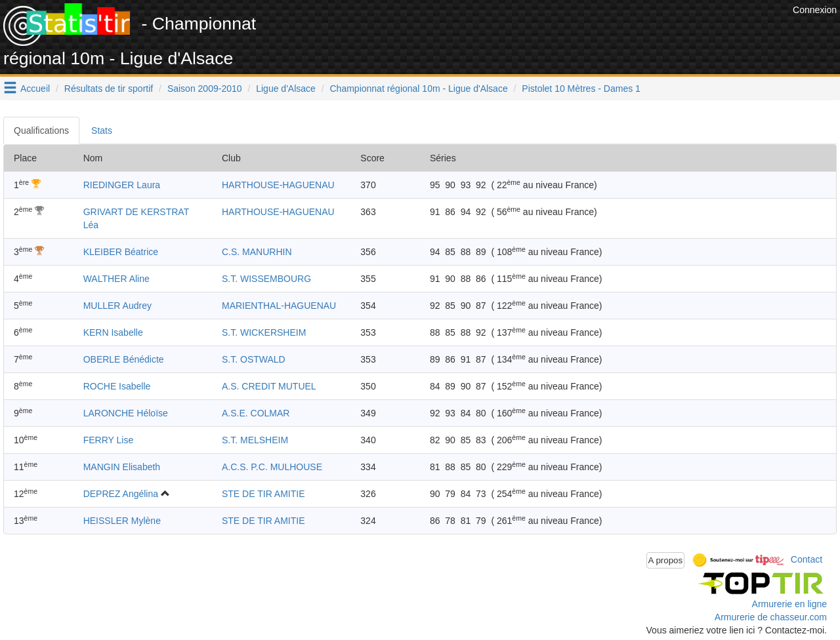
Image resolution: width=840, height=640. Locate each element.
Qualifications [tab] (41, 130)
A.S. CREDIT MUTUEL (269, 386)
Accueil (35, 89)
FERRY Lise (109, 440)
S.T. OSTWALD (254, 359)
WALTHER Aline (116, 279)
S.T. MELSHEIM (255, 440)
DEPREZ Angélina (121, 494)
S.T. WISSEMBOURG (266, 279)
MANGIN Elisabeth (122, 467)
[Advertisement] (551, 33)
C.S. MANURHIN (257, 252)
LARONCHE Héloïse (126, 413)
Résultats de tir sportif (109, 89)
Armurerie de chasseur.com (771, 617)
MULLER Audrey (117, 306)
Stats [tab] (102, 130)
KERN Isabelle (113, 332)
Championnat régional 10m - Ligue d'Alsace (419, 89)
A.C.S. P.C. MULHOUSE (272, 467)
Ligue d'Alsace (286, 89)
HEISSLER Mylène (122, 521)
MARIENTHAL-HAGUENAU (279, 306)
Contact (807, 559)
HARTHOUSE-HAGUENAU (278, 185)
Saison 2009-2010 (205, 89)
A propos (666, 560)
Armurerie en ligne (789, 604)
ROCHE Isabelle (117, 386)
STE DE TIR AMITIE (263, 494)
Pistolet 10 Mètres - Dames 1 (581, 89)
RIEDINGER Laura (122, 185)
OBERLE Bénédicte (124, 359)
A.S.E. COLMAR (256, 413)
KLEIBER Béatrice (121, 252)
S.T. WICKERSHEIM (264, 332)
